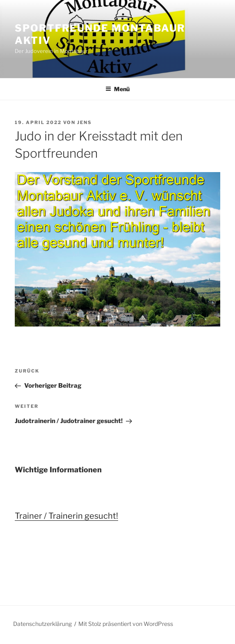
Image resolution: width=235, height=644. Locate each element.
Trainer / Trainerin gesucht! (66, 516)
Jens (84, 122)
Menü (118, 89)
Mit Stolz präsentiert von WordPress (126, 624)
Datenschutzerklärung (42, 624)
